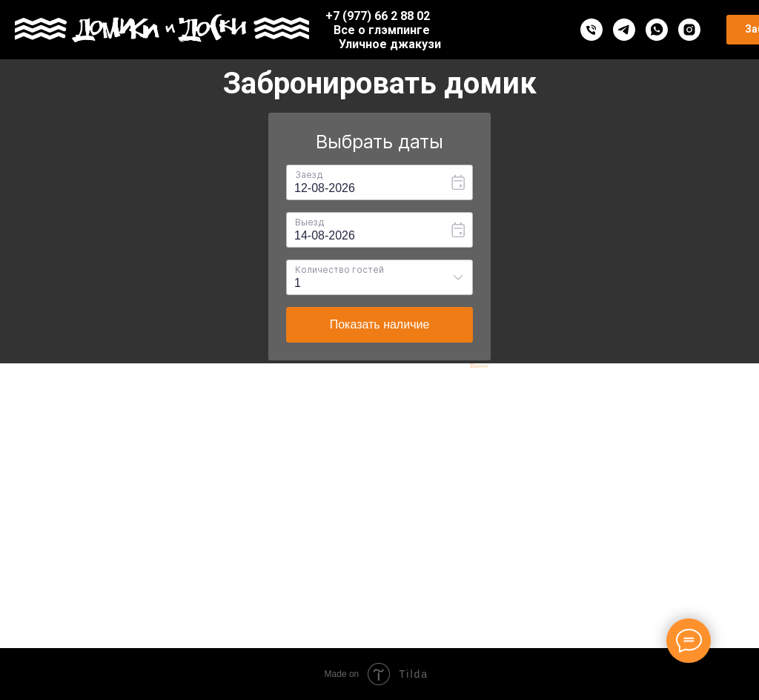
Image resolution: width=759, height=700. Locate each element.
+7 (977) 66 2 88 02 (378, 16)
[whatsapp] (657, 30)
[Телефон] (591, 30)
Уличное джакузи (390, 44)
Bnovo (479, 366)
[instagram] (689, 30)
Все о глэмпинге (382, 30)
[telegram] (624, 30)
